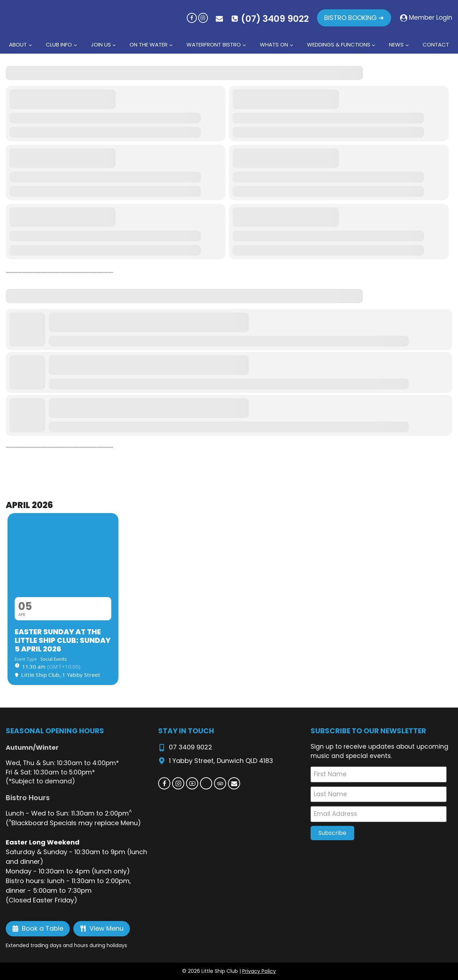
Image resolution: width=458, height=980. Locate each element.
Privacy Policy (259, 971)
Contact (436, 45)
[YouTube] (192, 783)
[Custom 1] (206, 783)
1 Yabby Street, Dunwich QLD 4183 (221, 761)
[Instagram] (203, 18)
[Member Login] (426, 18)
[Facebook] (192, 18)
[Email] (234, 783)
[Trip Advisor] (220, 783)
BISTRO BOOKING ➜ (354, 18)
